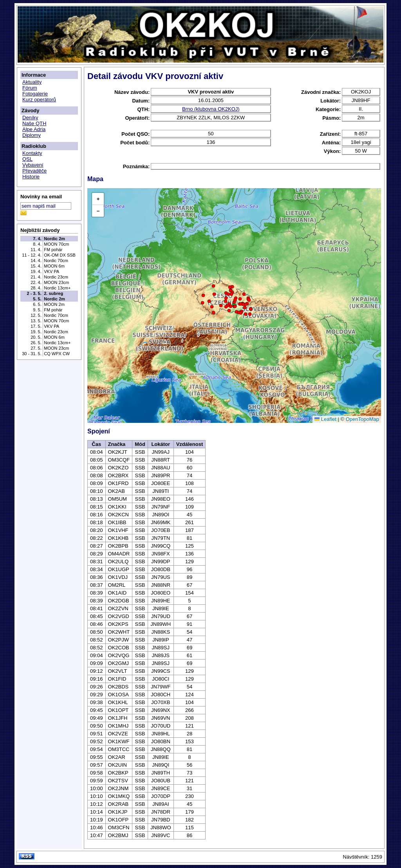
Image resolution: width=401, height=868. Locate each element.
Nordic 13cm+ (57, 288)
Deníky (30, 118)
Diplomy (32, 135)
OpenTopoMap (362, 419)
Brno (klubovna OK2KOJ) (211, 109)
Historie (31, 177)
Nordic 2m (54, 239)
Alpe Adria (34, 129)
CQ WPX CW (57, 354)
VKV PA (51, 271)
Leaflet (325, 419)
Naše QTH (34, 123)
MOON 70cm (56, 244)
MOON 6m (54, 266)
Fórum (30, 88)
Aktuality (32, 82)
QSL (27, 159)
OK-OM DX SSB (60, 255)
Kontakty (32, 153)
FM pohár (53, 250)
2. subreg (53, 293)
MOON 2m (54, 304)
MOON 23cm (56, 282)
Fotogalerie (35, 94)
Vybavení (33, 165)
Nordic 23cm (56, 277)
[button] (229, 311)
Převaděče (34, 171)
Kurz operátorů (39, 100)
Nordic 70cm (56, 261)
